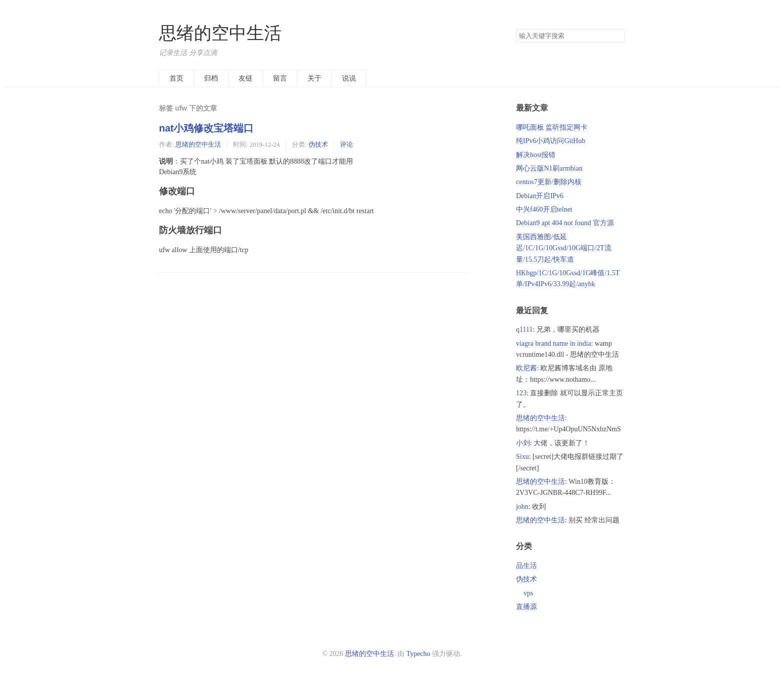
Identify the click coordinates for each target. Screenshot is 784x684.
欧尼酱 (526, 368)
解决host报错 (536, 155)
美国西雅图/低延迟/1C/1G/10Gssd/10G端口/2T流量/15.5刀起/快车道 (564, 248)
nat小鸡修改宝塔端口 (206, 128)
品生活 (526, 566)
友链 (245, 78)
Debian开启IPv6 (540, 196)
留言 (280, 78)
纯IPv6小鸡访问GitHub (550, 141)
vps (528, 593)
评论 (346, 144)
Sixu (522, 457)
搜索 (617, 36)
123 (521, 393)
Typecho (418, 654)
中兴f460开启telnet (544, 209)
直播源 (526, 607)
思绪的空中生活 (220, 33)
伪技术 (318, 144)
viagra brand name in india (553, 344)
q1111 (524, 329)
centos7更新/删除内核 (549, 182)
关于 (314, 78)
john (522, 507)
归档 (211, 78)
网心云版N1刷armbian (549, 168)
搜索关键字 (516, 29)
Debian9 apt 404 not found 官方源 (565, 223)
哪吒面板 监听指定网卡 (552, 127)
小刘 (523, 443)
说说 (349, 78)
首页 (176, 78)
